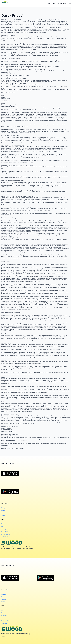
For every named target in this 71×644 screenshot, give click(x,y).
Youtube (4, 513)
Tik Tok (3, 516)
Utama (48, 3)
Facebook (4, 510)
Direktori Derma (62, 3)
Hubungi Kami (5, 529)
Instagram (4, 508)
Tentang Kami (5, 537)
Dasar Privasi (5, 532)
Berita (54, 3)
